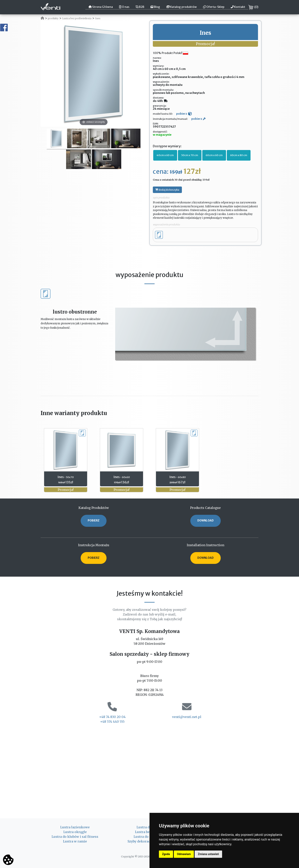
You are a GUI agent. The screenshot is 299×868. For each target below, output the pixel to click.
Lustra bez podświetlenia (77, 18)
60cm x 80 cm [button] (239, 155)
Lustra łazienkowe (75, 827)
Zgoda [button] (166, 854)
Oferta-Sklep (214, 7)
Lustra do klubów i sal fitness (75, 837)
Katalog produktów (182, 7)
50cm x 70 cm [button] (190, 155)
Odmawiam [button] (184, 854)
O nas (124, 7)
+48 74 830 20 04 (112, 717)
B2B (140, 7)
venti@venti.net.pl (187, 717)
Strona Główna (101, 7)
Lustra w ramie (75, 841)
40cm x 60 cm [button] (165, 155)
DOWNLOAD (206, 521)
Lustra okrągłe (75, 832)
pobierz (184, 114)
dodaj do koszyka (167, 190)
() (253, 7)
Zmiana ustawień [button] (208, 854)
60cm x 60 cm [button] (214, 155)
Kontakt (238, 7)
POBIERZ (94, 521)
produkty (53, 18)
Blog (155, 7)
